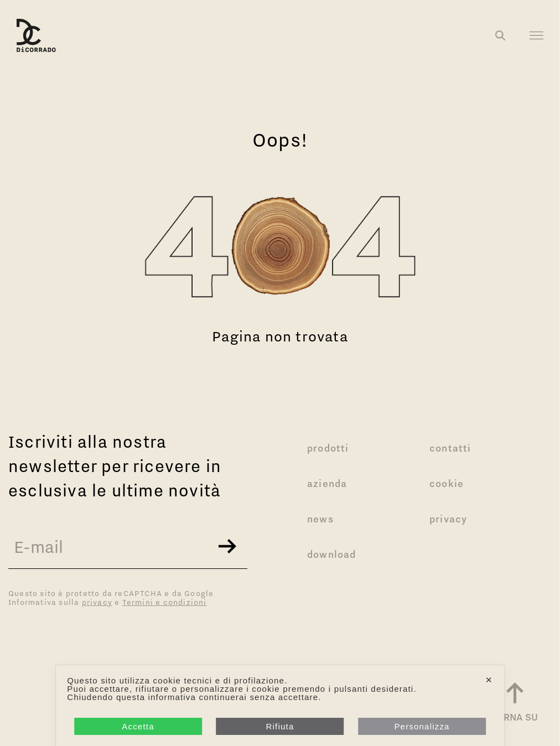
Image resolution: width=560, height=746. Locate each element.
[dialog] (280, 706)
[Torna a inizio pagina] (515, 704)
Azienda (327, 483)
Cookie (447, 483)
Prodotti (328, 448)
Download (332, 554)
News (320, 519)
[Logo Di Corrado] (36, 35)
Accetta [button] (138, 726)
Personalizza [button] (422, 726)
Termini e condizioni (165, 602)
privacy (97, 602)
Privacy (448, 519)
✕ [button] (489, 680)
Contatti (450, 448)
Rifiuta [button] (280, 726)
